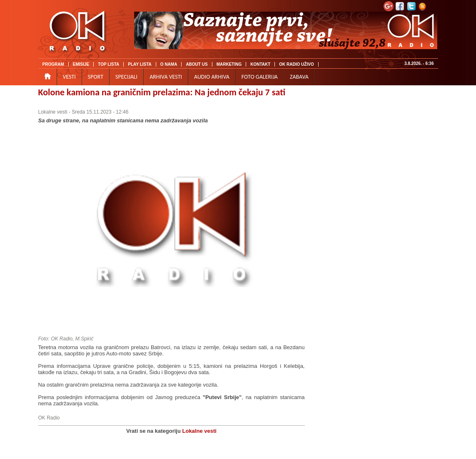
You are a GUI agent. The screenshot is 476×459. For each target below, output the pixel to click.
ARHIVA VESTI (166, 77)
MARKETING (229, 64)
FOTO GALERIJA (260, 77)
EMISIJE (81, 64)
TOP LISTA (108, 64)
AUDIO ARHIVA (212, 77)
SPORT (96, 77)
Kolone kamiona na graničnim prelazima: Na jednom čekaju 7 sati (162, 92)
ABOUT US (197, 64)
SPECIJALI (126, 77)
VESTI (69, 77)
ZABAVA (299, 77)
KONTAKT (260, 64)
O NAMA (169, 64)
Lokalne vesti (53, 112)
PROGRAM (53, 64)
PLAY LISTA (140, 64)
